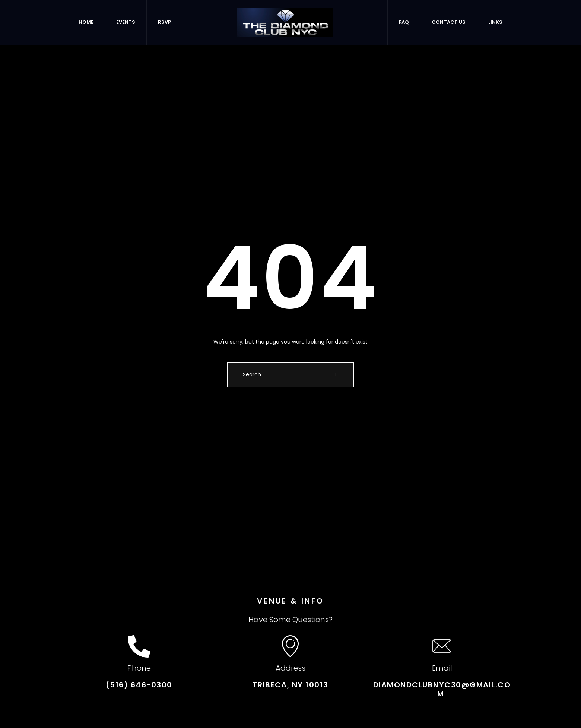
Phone (139, 668)
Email (442, 668)
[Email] (442, 646)
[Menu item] (86, 22)
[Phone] (139, 646)
